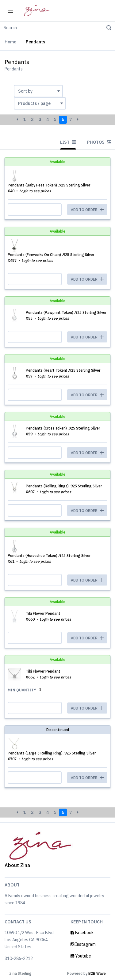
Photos (99, 142)
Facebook (82, 933)
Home (10, 42)
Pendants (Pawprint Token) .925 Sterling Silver (66, 312)
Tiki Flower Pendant (43, 613)
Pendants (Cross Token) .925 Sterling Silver (63, 428)
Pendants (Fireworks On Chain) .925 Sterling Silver (51, 255)
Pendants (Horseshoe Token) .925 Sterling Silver (49, 556)
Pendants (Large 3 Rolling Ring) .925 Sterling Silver (52, 753)
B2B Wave (97, 973)
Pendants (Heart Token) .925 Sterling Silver (63, 370)
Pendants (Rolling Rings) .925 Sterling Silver (64, 486)
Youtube (81, 956)
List (68, 142)
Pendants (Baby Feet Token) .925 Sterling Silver (49, 185)
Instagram (83, 944)
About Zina (17, 865)
